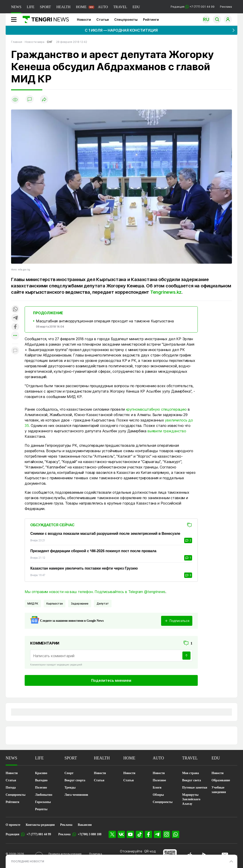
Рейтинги (151, 20)
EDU (136, 7)
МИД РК (33, 604)
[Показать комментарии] (30, 100)
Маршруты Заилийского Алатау (191, 799)
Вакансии (85, 825)
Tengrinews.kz (166, 292)
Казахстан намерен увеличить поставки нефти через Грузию (84, 568)
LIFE (31, 7)
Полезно (41, 788)
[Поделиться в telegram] (15, 318)
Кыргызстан (55, 604)
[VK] (121, 834)
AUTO (103, 7)
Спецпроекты (126, 20)
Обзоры (158, 795)
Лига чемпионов (76, 795)
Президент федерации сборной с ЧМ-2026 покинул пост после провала (93, 551)
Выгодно (41, 780)
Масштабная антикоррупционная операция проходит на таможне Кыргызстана (105, 321)
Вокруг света (192, 780)
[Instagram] (167, 834)
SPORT (45, 7)
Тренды (70, 788)
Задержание (80, 604)
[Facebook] (148, 834)
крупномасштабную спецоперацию (156, 409)
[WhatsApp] (176, 834)
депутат (103, 604)
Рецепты (41, 809)
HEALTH (63, 7)
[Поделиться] (44, 100)
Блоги (157, 788)
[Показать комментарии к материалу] (15, 351)
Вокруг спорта (75, 780)
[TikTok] (139, 834)
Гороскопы (43, 802)
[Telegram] (157, 834)
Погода (11, 788)
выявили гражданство (167, 431)
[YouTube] (130, 834)
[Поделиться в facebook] (15, 327)
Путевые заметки (195, 788)
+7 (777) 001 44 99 (39, 834)
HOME (81, 7)
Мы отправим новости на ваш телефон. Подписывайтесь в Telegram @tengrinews (95, 592)
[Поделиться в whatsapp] (15, 309)
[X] (112, 834)
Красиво (41, 773)
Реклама (226, 7)
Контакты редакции (40, 825)
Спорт (69, 773)
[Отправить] (186, 656)
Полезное (159, 780)
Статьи (103, 20)
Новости (84, 20)
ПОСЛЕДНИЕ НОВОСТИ (28, 861)
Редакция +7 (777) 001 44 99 (193, 7)
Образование (221, 780)
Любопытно (44, 795)
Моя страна (191, 773)
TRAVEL (120, 7)
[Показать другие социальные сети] (15, 336)
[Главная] (44, 19)
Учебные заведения (219, 790)
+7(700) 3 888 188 (90, 834)
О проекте (13, 825)
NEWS (16, 7)
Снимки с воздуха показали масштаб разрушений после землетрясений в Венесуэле (105, 534)
